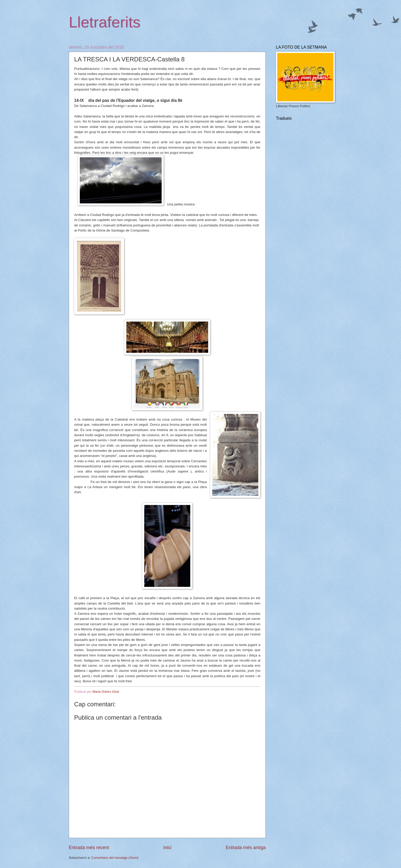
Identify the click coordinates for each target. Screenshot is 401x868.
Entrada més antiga (246, 848)
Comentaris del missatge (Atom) (115, 858)
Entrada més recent (89, 848)
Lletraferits (105, 22)
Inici (167, 848)
